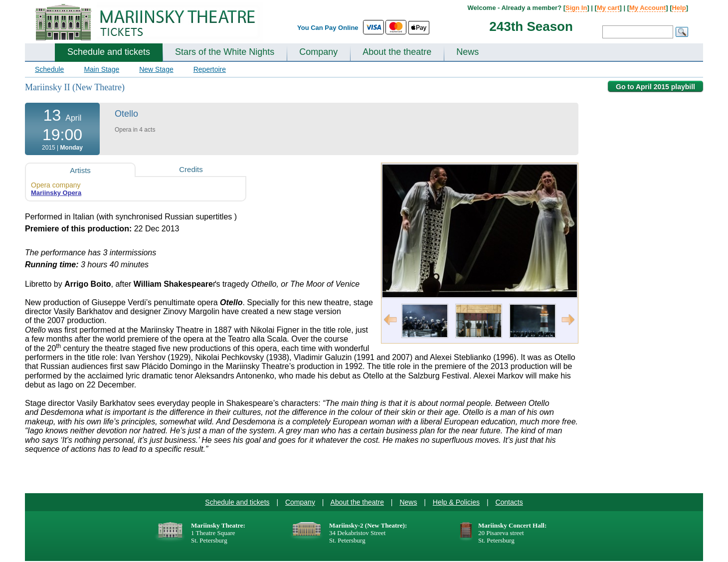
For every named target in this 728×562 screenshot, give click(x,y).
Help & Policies (456, 502)
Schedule (49, 69)
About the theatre (397, 52)
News (467, 52)
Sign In (576, 8)
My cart (608, 8)
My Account (647, 8)
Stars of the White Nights (225, 52)
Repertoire (210, 69)
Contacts (509, 502)
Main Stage (101, 69)
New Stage (156, 69)
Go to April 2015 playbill (655, 87)
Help (679, 8)
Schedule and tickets (109, 52)
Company (318, 52)
